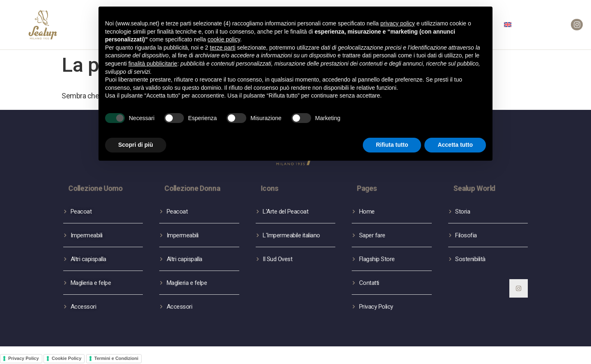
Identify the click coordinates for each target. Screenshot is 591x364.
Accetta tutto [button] (455, 145)
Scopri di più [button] (136, 145)
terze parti (222, 48)
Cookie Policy (66, 358)
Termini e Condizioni (116, 358)
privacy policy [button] (398, 23)
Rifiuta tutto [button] (392, 145)
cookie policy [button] (224, 39)
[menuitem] (508, 25)
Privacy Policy (24, 358)
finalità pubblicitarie (153, 64)
